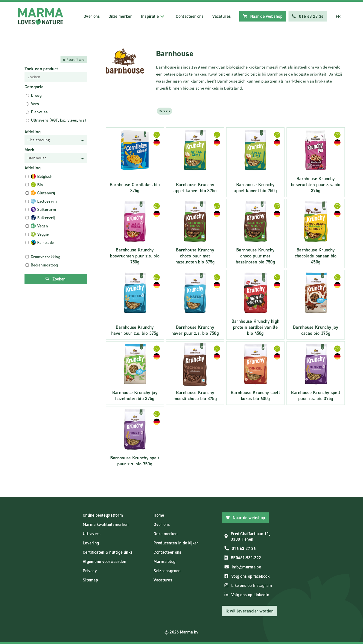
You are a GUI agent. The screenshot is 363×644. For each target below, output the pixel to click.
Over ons (92, 16)
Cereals (164, 111)
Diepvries (39, 112)
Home (159, 515)
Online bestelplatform (103, 515)
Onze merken (120, 16)
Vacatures (222, 16)
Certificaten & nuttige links (108, 552)
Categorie (34, 87)
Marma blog (164, 561)
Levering (91, 543)
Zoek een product (41, 69)
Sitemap (90, 580)
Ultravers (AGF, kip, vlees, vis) (58, 120)
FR (338, 16)
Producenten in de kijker (176, 543)
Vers (35, 104)
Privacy (90, 571)
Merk (29, 150)
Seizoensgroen (167, 571)
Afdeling (32, 132)
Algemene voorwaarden (104, 561)
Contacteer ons (190, 16)
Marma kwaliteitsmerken (106, 524)
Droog (36, 95)
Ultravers (92, 534)
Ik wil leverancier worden (250, 611)
